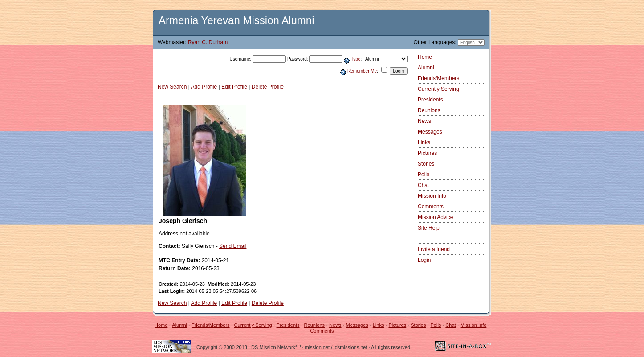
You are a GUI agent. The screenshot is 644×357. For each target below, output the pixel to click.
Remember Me (362, 71)
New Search (172, 87)
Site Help (429, 228)
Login (424, 260)
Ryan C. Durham (208, 42)
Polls (424, 174)
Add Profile (204, 87)
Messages (430, 132)
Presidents (430, 100)
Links (424, 142)
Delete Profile (268, 87)
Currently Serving (438, 89)
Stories (426, 164)
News (424, 121)
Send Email (233, 246)
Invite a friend (434, 249)
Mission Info (432, 196)
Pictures (427, 153)
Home (425, 57)
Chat (423, 185)
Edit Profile (234, 87)
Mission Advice (435, 217)
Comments (431, 207)
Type (356, 59)
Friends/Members (438, 78)
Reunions (429, 110)
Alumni (426, 68)
